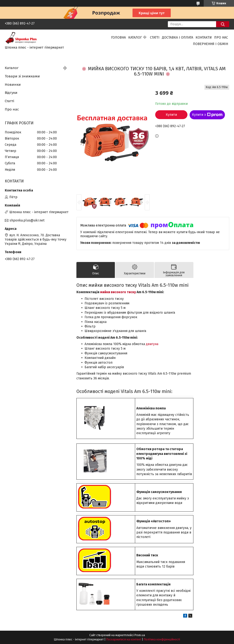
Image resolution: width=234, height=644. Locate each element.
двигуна (152, 344)
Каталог (135, 38)
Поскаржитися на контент (124, 639)
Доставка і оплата (178, 38)
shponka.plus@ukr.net (27, 220)
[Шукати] (223, 24)
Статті (155, 38)
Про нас (221, 38)
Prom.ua (140, 635)
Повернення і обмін (210, 44)
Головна (118, 38)
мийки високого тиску (118, 292)
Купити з (207, 115)
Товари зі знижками (22, 76)
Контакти (204, 38)
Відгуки (11, 93)
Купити (171, 115)
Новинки (13, 85)
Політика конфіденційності (162, 639)
